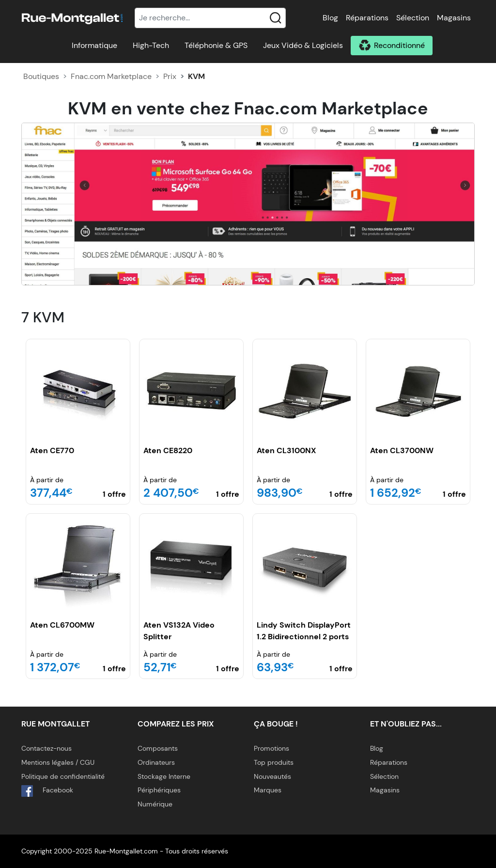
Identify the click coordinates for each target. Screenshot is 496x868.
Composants (158, 748)
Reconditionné (399, 45)
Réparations (367, 18)
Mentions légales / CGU (58, 762)
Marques (268, 790)
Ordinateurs (156, 762)
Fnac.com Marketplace (111, 76)
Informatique (94, 45)
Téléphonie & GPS (216, 45)
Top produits (274, 762)
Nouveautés (272, 776)
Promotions (271, 748)
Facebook (47, 791)
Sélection (413, 18)
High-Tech (151, 45)
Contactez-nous (46, 748)
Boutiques (41, 76)
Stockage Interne (164, 776)
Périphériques (159, 790)
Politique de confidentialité (63, 776)
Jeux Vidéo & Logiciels (303, 45)
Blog (330, 18)
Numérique (155, 804)
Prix (170, 76)
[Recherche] (210, 18)
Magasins (454, 18)
